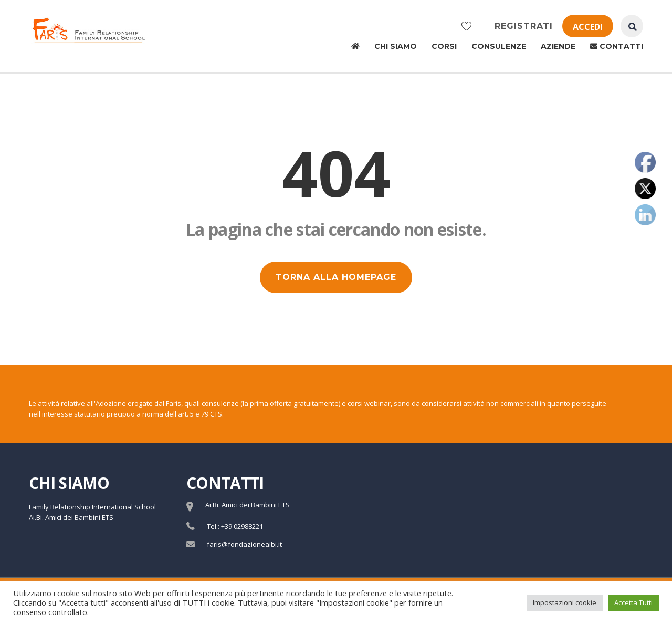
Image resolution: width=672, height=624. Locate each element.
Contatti (617, 46)
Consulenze (499, 46)
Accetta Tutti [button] (633, 602)
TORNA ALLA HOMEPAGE (336, 277)
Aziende (558, 46)
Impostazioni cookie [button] (565, 602)
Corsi (444, 46)
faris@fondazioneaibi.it (244, 544)
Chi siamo (396, 46)
